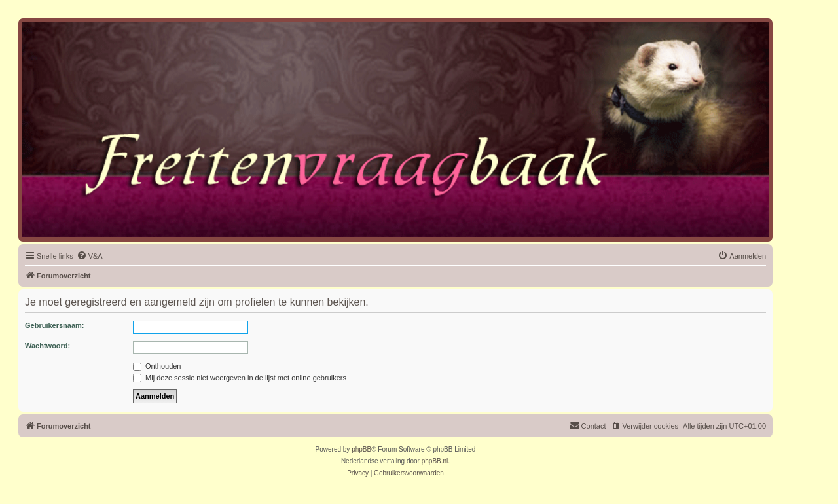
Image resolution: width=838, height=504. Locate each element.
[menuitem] (90, 256)
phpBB (361, 449)
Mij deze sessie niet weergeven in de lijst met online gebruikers (240, 378)
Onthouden (157, 366)
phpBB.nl (435, 461)
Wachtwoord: (47, 346)
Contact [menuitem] (588, 425)
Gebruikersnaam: (54, 325)
